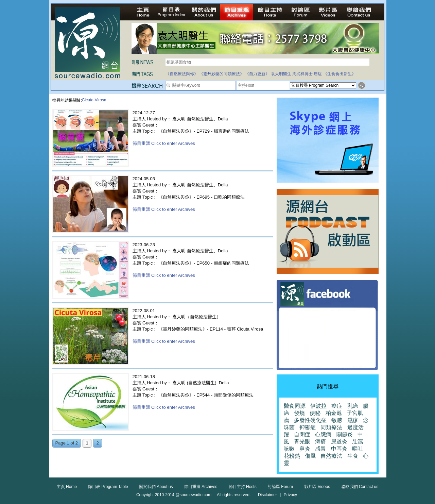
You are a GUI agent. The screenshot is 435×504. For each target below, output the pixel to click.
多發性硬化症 (310, 420)
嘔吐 (358, 449)
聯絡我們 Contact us (360, 487)
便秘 (315, 413)
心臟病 (323, 434)
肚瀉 (358, 442)
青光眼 (302, 442)
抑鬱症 (308, 427)
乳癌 (353, 406)
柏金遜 (334, 413)
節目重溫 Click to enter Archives (164, 143)
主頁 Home (67, 487)
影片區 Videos (317, 487)
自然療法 (331, 456)
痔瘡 (320, 442)
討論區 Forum (280, 487)
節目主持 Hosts (243, 487)
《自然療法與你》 (182, 74)
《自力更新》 (257, 74)
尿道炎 (339, 442)
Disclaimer (267, 495)
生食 (353, 456)
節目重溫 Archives (201, 487)
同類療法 (331, 427)
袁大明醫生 (281, 74)
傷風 (310, 456)
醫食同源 (295, 406)
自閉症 (302, 434)
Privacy (290, 495)
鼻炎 (305, 449)
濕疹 (353, 420)
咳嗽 (289, 449)
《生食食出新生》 (340, 74)
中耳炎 (339, 449)
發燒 (299, 413)
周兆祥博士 (302, 74)
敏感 (337, 420)
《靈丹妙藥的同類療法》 (222, 74)
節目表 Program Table (108, 487)
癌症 (318, 74)
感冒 (320, 449)
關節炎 (345, 434)
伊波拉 (318, 406)
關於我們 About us (156, 487)
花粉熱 (292, 456)
